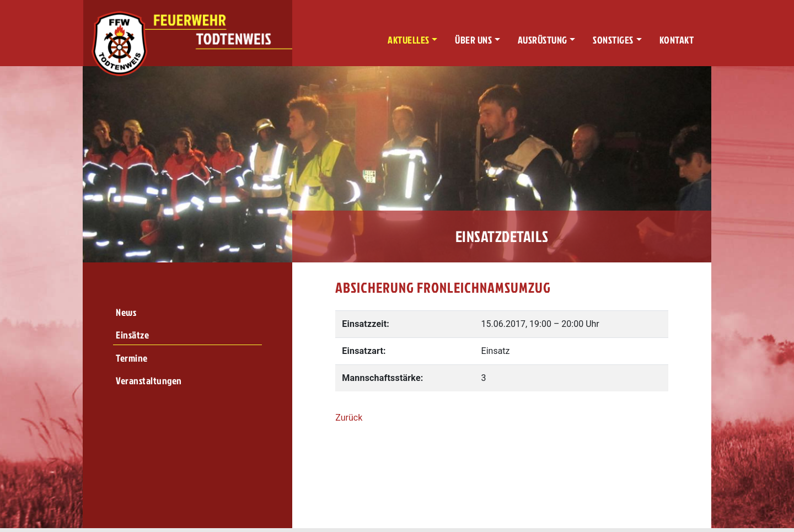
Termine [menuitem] (132, 358)
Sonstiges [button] (613, 40)
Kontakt (677, 40)
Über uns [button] (473, 40)
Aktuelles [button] (409, 40)
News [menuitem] (126, 312)
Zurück (349, 418)
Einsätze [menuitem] (132, 335)
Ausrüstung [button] (543, 40)
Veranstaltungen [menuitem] (149, 381)
